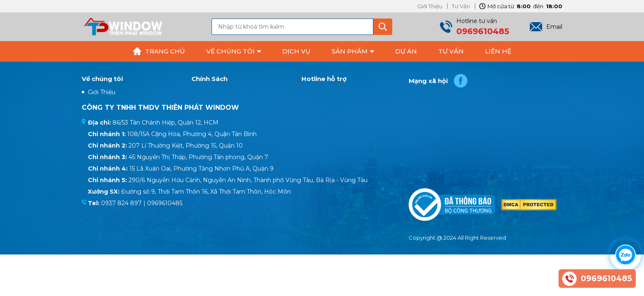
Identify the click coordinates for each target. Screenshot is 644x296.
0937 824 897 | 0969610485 (142, 203)
